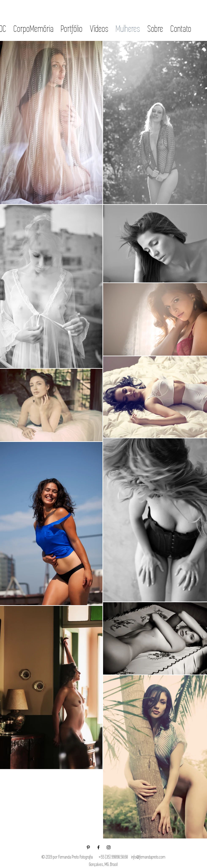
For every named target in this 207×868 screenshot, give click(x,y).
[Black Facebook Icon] (98, 847)
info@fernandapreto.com (148, 857)
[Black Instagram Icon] (109, 847)
